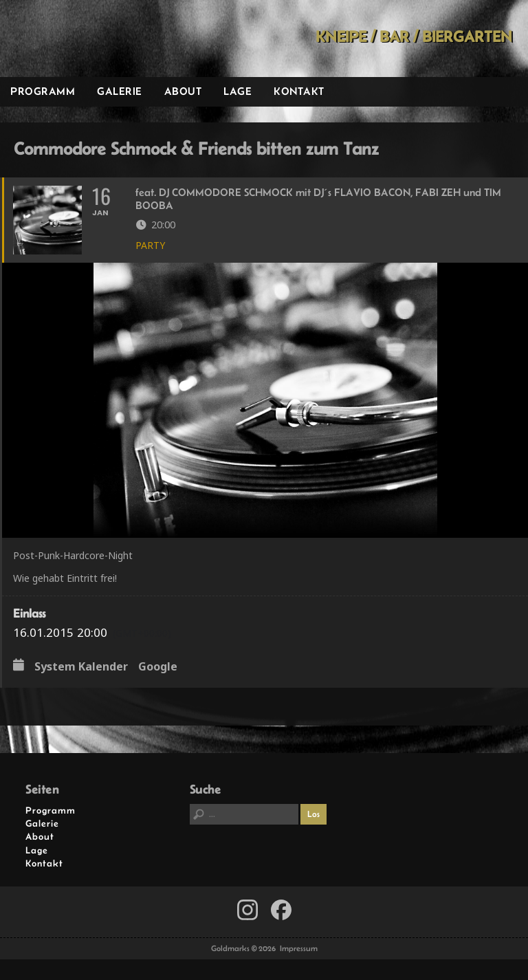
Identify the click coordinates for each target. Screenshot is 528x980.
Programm (43, 91)
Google (158, 667)
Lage (238, 91)
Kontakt (299, 91)
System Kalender (81, 667)
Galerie (120, 91)
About (183, 91)
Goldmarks (97, 39)
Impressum (299, 948)
